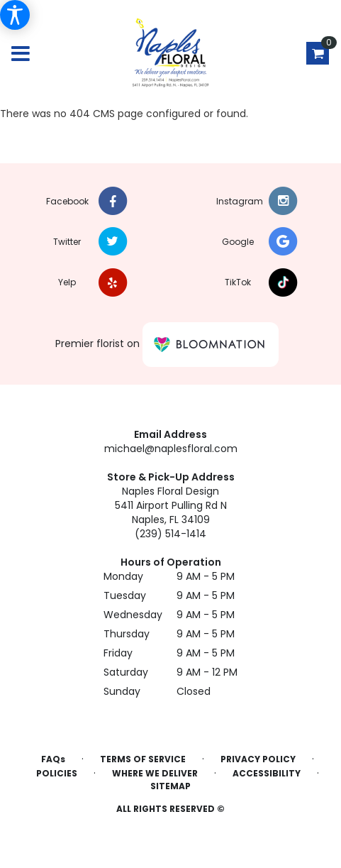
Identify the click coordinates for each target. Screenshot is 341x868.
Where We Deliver (155, 773)
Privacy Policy (258, 759)
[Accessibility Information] (15, 15)
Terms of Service (143, 759)
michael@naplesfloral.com (171, 449)
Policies (57, 773)
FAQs (53, 759)
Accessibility (267, 773)
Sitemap (170, 786)
